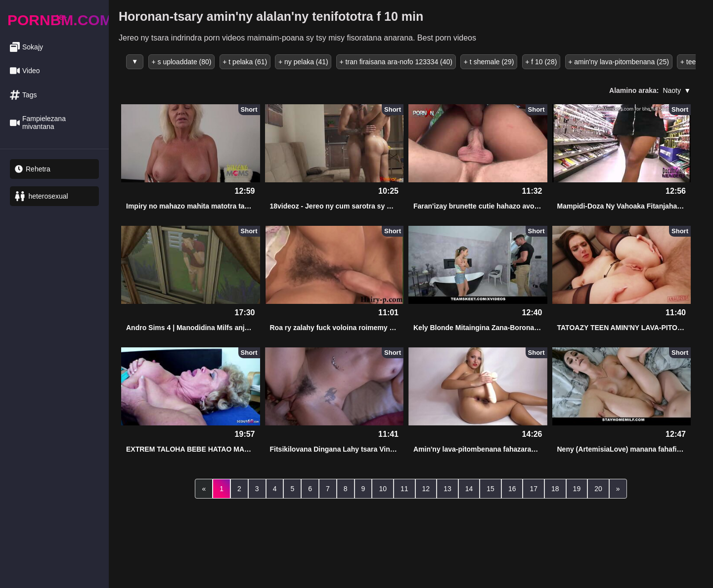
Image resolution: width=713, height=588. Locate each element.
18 (555, 488)
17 (534, 488)
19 (577, 488)
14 (469, 488)
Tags (23, 95)
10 (383, 488)
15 (490, 488)
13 (447, 488)
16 (512, 488)
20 (598, 488)
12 (426, 488)
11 (404, 488)
